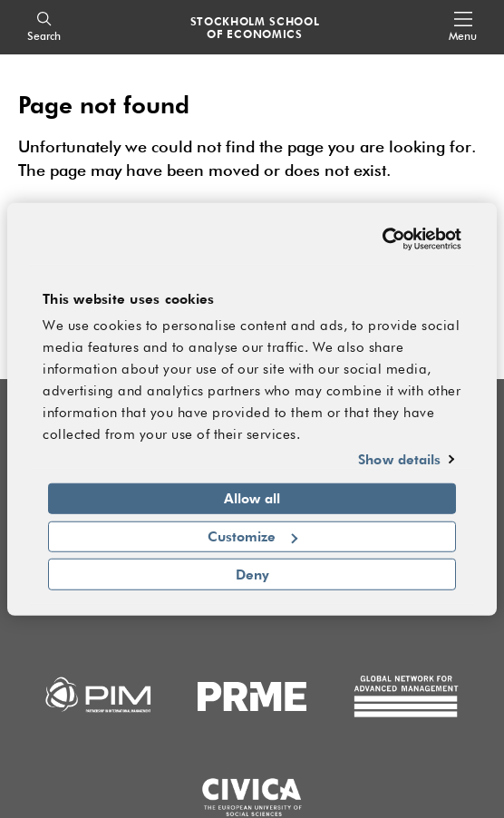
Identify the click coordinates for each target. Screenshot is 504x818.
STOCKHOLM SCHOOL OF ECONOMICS (255, 27)
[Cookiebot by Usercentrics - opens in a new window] (382, 239)
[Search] (44, 28)
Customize (252, 536)
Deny (252, 574)
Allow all (252, 498)
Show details (399, 459)
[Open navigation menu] (463, 28)
